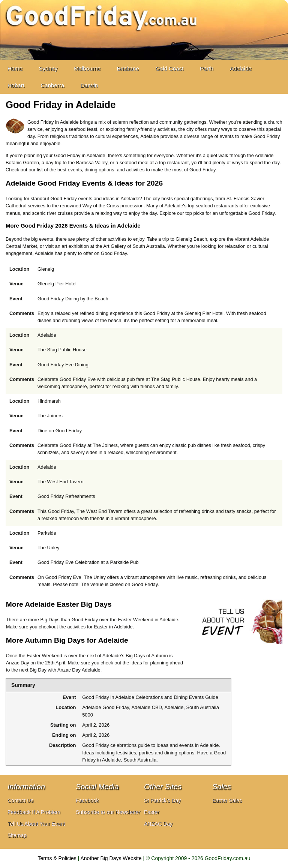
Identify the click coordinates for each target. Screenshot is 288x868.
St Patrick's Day (162, 801)
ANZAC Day (158, 824)
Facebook (87, 801)
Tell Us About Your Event (36, 824)
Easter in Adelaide (113, 627)
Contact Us (20, 801)
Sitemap (17, 835)
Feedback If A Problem (34, 812)
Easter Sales (227, 801)
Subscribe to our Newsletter (108, 812)
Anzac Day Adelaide (79, 670)
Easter (151, 812)
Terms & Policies (57, 858)
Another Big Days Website (111, 858)
